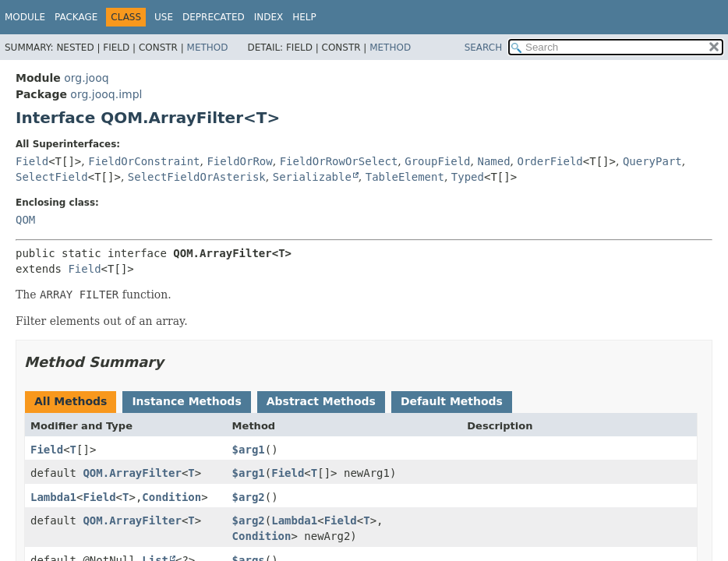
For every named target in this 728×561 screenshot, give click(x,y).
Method (208, 48)
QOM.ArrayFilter (132, 473)
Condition (171, 497)
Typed (468, 177)
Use (164, 17)
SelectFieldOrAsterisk (197, 177)
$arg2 (249, 497)
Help (304, 17)
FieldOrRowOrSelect (339, 161)
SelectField (52, 177)
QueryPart (652, 161)
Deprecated (214, 17)
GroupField (437, 161)
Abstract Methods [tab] (321, 401)
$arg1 (249, 450)
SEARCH (484, 48)
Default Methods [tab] (452, 401)
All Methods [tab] (71, 401)
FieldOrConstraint (144, 161)
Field (32, 161)
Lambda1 (53, 497)
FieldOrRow (239, 161)
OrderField (550, 161)
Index (269, 17)
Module (25, 17)
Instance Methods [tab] (186, 401)
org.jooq (86, 78)
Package (76, 17)
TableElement (405, 177)
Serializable (312, 177)
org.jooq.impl (106, 94)
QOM (25, 220)
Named (493, 161)
